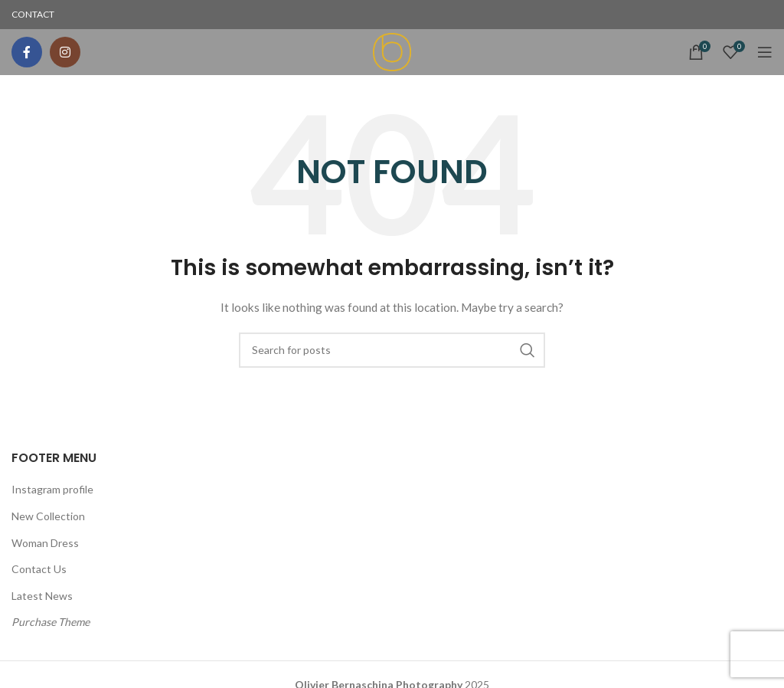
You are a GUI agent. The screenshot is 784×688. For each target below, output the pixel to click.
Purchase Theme (51, 622)
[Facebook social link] (27, 52)
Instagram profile (52, 489)
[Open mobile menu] (765, 52)
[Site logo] (392, 51)
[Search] (392, 350)
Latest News (42, 596)
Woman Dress (45, 543)
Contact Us (39, 569)
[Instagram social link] (65, 52)
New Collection (48, 516)
